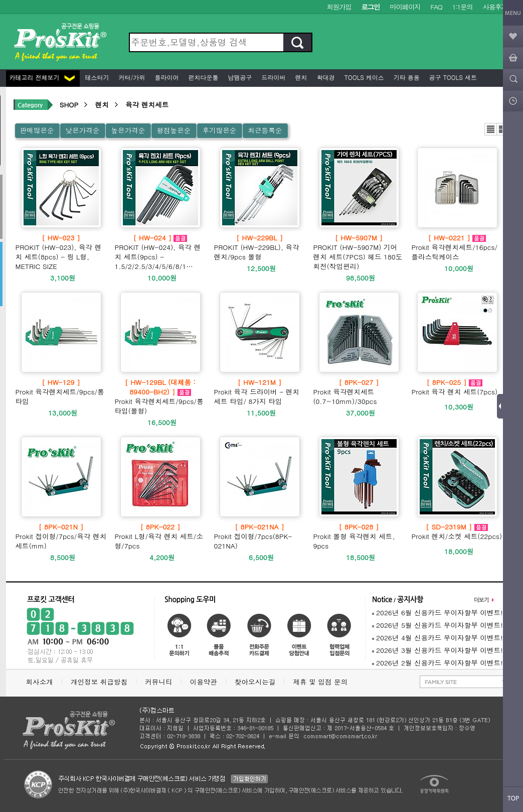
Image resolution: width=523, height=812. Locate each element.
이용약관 (204, 682)
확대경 (325, 77)
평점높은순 (173, 130)
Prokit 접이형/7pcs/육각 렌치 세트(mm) (61, 536)
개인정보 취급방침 (99, 682)
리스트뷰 (491, 129)
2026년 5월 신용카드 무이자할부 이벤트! (438, 625)
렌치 (300, 77)
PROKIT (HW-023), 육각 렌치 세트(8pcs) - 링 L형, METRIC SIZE (61, 252)
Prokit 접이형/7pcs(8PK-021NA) (260, 536)
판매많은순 (37, 130)
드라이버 (273, 77)
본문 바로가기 (0, 0)
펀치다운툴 (203, 77)
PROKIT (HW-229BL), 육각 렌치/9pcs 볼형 (260, 247)
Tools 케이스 (363, 77)
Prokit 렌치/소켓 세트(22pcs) (457, 531)
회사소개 (40, 682)
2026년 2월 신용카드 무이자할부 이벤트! (438, 663)
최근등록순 (265, 130)
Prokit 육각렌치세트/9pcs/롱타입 (61, 392)
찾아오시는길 (255, 682)
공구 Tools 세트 (452, 77)
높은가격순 (128, 130)
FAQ (436, 7)
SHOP (69, 105)
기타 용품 (406, 77)
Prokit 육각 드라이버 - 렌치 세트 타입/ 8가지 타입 (260, 392)
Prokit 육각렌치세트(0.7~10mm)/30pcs (359, 392)
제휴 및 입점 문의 (322, 682)
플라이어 (166, 77)
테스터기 (96, 77)
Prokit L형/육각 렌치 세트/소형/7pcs (160, 536)
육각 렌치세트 (147, 105)
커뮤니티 (158, 682)
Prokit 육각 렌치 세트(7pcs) (455, 387)
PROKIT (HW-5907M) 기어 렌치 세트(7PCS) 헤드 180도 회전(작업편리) (359, 252)
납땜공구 (239, 77)
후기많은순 (219, 130)
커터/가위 (131, 77)
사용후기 (495, 7)
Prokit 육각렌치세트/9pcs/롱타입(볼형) (160, 396)
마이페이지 (405, 7)
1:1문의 (463, 7)
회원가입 (339, 7)
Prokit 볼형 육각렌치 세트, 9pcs (359, 536)
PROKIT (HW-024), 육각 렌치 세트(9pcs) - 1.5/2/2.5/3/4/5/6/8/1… (160, 252)
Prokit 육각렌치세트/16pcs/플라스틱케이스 (457, 247)
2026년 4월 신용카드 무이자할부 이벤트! (438, 638)
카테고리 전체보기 (42, 77)
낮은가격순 (82, 130)
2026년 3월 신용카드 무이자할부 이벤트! (438, 650)
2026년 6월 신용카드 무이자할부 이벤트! (438, 613)
